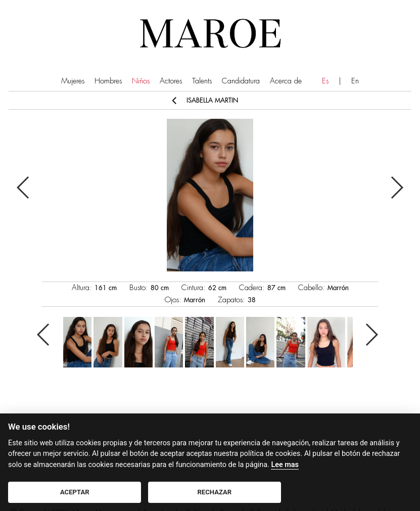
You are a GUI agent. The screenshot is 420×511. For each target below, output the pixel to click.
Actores (171, 81)
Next (396, 188)
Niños (141, 81)
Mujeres (73, 81)
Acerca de (286, 81)
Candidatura (241, 81)
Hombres (108, 81)
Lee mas (285, 465)
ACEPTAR (75, 492)
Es (325, 81)
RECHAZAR (215, 492)
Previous (24, 188)
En (355, 81)
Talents (202, 81)
